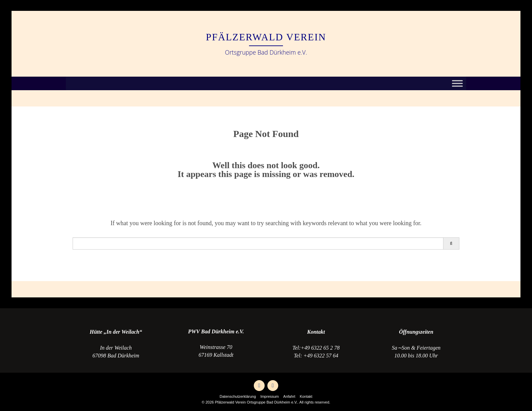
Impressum (269, 396)
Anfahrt (289, 396)
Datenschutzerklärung (238, 396)
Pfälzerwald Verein (266, 37)
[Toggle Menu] (457, 84)
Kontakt (306, 396)
